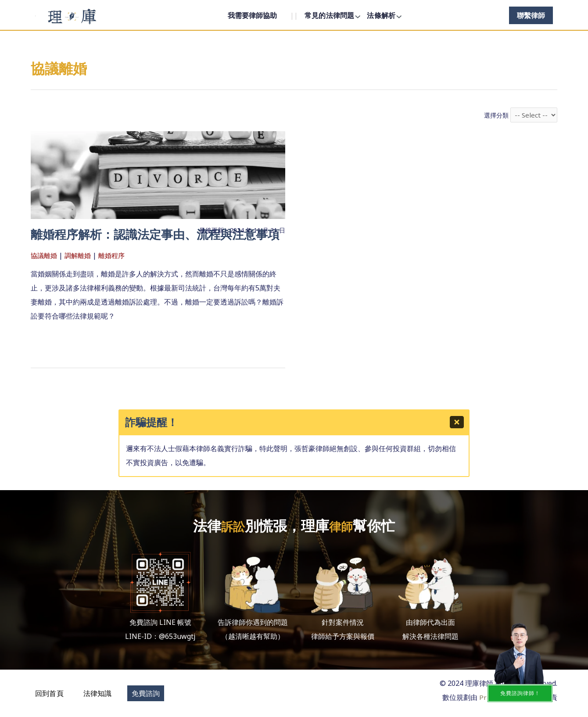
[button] (49, 693)
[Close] (458, 424)
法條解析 (381, 15)
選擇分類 (495, 116)
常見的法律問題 (329, 15)
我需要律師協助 (252, 15)
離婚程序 (116, 272)
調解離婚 (80, 272)
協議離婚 (45, 272)
